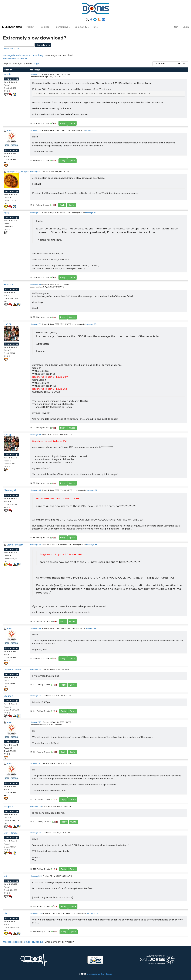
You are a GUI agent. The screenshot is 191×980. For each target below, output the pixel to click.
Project (31, 27)
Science (46, 27)
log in (37, 64)
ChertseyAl (10, 490)
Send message (11, 79)
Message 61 (35, 171)
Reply (63, 123)
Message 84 (35, 545)
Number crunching (33, 55)
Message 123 (36, 669)
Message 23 (35, 130)
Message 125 (36, 722)
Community (82, 27)
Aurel (7, 213)
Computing (63, 27)
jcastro (10, 130)
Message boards (12, 55)
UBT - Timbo (11, 833)
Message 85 (35, 628)
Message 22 (35, 74)
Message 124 (36, 696)
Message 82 (35, 435)
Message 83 (35, 490)
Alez (6, 913)
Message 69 (35, 284)
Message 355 (36, 833)
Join (176, 27)
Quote (72, 123)
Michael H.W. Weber (18, 172)
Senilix (7, 74)
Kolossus (9, 284)
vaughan (8, 696)
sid (5, 876)
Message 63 (35, 213)
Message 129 (36, 763)
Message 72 (35, 324)
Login (186, 27)
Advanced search (12, 49)
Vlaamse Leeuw (12, 670)
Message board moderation (15, 58)
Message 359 (36, 913)
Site (97, 27)
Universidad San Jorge (100, 974)
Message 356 (36, 876)
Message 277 (36, 806)
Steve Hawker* (15, 545)
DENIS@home (12, 27)
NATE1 (7, 324)
